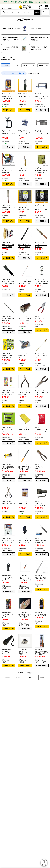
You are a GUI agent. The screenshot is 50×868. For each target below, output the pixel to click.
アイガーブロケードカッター (41, 246)
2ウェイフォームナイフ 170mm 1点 (25, 579)
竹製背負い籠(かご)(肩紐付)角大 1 (41, 171)
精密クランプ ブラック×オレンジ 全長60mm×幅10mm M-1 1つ (41, 97)
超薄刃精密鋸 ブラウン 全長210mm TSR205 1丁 (42, 653)
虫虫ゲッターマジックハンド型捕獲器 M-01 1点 (8, 394)
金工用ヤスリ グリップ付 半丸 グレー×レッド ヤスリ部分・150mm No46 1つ (25, 468)
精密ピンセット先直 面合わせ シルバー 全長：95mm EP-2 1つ (42, 542)
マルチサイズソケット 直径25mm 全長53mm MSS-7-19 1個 (25, 320)
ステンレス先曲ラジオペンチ (24, 394)
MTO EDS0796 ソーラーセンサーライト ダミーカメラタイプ (25, 542)
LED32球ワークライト (25, 97)
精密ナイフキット (41, 578)
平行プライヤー (40, 319)
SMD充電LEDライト (8, 653)
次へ (30, 677)
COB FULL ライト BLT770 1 (41, 505)
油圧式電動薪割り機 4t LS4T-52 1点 (8, 468)
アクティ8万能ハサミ (8, 505)
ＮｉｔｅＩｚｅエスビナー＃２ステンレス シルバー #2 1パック (25, 209)
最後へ (42, 677)
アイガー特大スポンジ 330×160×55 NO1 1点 (24, 431)
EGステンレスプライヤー (41, 468)
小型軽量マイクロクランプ (8, 134)
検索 (37, 13)
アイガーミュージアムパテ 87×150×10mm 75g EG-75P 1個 (25, 505)
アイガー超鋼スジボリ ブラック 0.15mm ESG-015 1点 (8, 320)
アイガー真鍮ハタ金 (41, 357)
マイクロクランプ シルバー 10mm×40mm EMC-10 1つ (24, 134)
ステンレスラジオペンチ (42, 394)
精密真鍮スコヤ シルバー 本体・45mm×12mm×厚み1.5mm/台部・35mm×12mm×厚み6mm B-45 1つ (25, 616)
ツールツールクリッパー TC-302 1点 (8, 542)
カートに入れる (8, 110)
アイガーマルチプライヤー (8, 579)
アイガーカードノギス (42, 134)
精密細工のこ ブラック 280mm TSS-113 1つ (8, 209)
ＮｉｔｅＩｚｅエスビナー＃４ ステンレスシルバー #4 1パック (41, 209)
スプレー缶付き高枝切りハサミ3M (25, 283)
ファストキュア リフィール (8, 616)
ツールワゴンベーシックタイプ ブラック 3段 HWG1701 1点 (8, 431)
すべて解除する (33, 73)
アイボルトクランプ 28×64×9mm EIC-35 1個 (42, 283)
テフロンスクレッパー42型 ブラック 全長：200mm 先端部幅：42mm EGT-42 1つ (8, 283)
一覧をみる (42, 110)
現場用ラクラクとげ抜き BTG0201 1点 (24, 653)
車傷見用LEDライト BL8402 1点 (8, 97)
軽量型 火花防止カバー (25, 357)
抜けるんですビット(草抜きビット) (8, 357)
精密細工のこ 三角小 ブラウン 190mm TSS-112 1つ (25, 171)
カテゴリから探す (45, 13)
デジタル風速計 (41, 615)
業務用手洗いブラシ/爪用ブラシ (8, 246)
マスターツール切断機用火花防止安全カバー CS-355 (8, 171)
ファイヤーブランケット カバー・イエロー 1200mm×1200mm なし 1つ (42, 431)
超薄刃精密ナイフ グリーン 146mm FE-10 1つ (25, 246)
